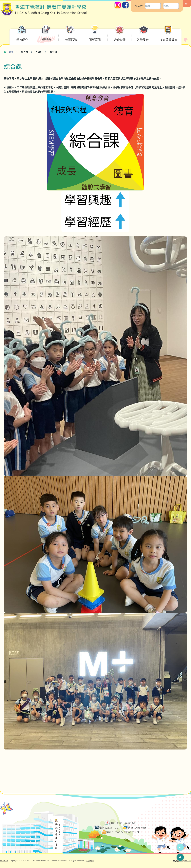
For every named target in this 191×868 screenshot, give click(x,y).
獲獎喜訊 (95, 35)
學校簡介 (22, 35)
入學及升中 (144, 35)
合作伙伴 (120, 35)
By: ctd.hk (182, 860)
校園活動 (71, 35)
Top (180, 847)
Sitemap (4, 860)
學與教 (46, 35)
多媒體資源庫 (169, 35)
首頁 (11, 52)
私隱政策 (90, 860)
